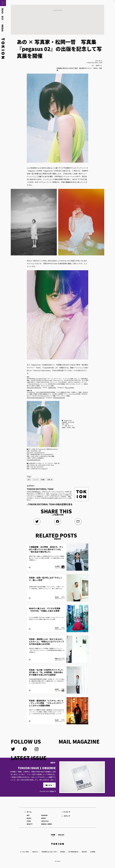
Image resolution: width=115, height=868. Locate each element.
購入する (49, 785)
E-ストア (67, 812)
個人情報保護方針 (73, 852)
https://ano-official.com (34, 387)
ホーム (29, 812)
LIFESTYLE (45, 821)
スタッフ (67, 816)
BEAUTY (30, 824)
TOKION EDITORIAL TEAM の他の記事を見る (50, 504)
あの (29, 480)
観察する (99, 65)
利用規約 (63, 852)
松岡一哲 (50, 480)
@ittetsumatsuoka (59, 398)
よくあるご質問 (24, 852)
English (61, 835)
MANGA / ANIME (47, 824)
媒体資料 (84, 852)
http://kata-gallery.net (34, 460)
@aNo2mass (52, 387)
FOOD (29, 821)
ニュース (35, 480)
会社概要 (93, 852)
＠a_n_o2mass (70, 387)
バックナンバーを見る (47, 791)
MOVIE (43, 818)
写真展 (43, 480)
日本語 (53, 835)
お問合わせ (35, 852)
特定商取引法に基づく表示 (49, 852)
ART (93, 65)
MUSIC (29, 818)
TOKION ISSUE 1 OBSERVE (37, 768)
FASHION (44, 815)
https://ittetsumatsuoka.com (36, 398)
